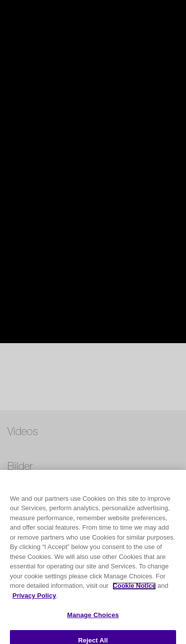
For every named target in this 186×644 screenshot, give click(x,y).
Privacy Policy (34, 604)
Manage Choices (93, 624)
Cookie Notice (134, 595)
